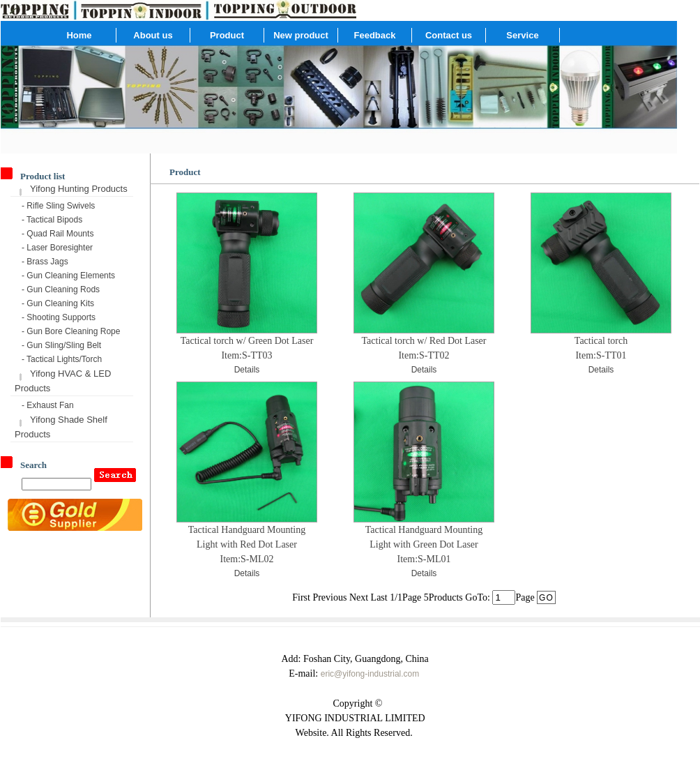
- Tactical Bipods (52, 220)
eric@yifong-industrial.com (370, 674)
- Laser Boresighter (57, 248)
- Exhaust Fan (48, 405)
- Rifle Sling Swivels (58, 206)
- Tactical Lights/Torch (62, 359)
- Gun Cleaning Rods (61, 289)
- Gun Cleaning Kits (58, 303)
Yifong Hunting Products (79, 189)
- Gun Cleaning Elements (68, 276)
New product (301, 35)
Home (79, 35)
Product (227, 35)
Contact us (449, 35)
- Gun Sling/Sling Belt (61, 345)
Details (247, 370)
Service (522, 35)
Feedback (375, 35)
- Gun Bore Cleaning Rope (71, 331)
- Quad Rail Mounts (58, 234)
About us (153, 35)
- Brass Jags (45, 262)
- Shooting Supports (59, 317)
